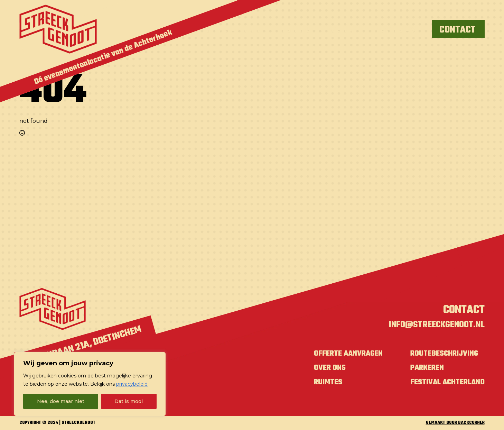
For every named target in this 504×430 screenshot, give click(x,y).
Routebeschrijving (441, 355)
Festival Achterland (444, 383)
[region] (90, 384)
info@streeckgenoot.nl (432, 326)
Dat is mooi (129, 401)
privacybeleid (132, 384)
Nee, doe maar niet (61, 401)
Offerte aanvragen (339, 355)
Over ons (387, 30)
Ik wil (216, 30)
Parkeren (422, 369)
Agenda (340, 30)
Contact (464, 310)
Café (253, 30)
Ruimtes (317, 383)
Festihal (294, 30)
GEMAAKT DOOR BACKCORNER (455, 425)
